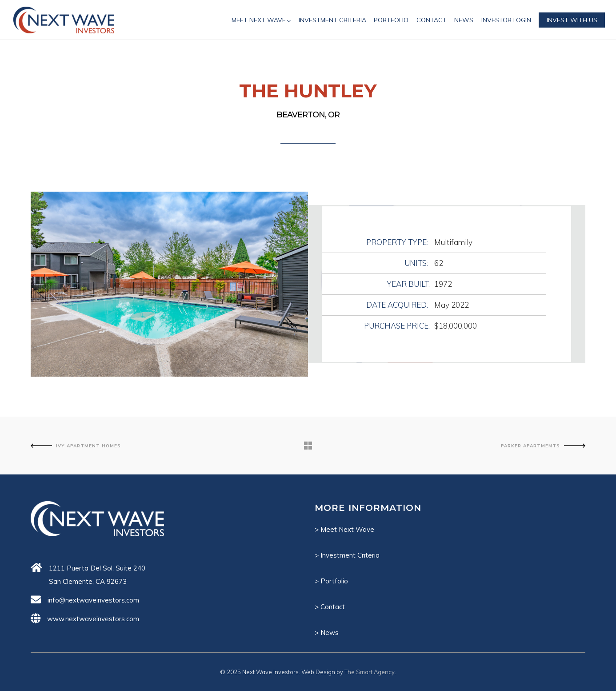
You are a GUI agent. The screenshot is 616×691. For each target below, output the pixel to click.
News (330, 633)
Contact (333, 607)
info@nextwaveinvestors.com (93, 600)
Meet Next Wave (347, 529)
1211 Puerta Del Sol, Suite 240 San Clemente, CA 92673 (97, 575)
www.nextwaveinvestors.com (93, 619)
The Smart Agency (370, 672)
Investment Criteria (350, 555)
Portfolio (334, 581)
